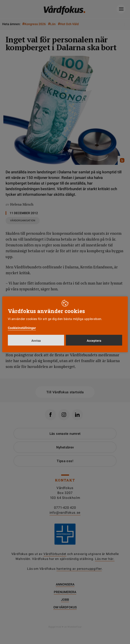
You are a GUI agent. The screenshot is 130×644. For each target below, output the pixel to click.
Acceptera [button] (94, 341)
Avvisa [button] (36, 341)
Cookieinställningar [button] (22, 328)
